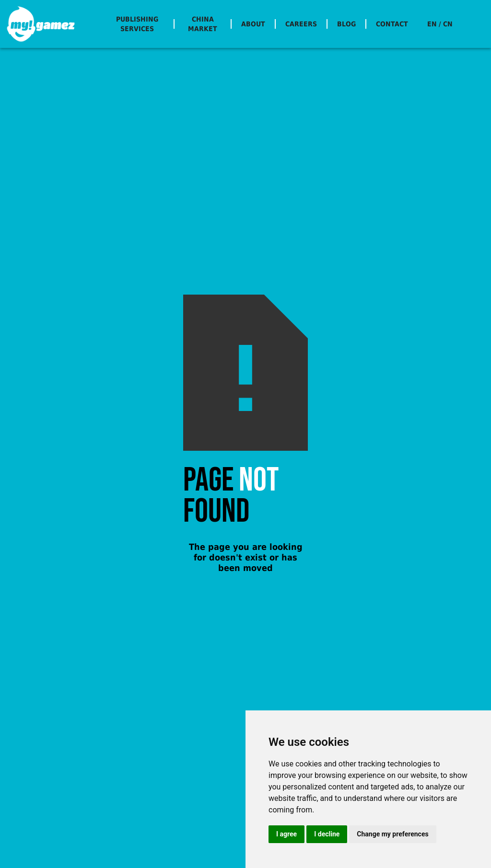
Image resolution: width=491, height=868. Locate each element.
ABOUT (253, 24)
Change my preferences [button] (392, 834)
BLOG (346, 24)
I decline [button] (327, 834)
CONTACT (392, 24)
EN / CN (440, 24)
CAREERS (301, 24)
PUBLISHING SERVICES (137, 24)
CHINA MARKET (203, 24)
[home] (41, 24)
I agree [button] (286, 834)
